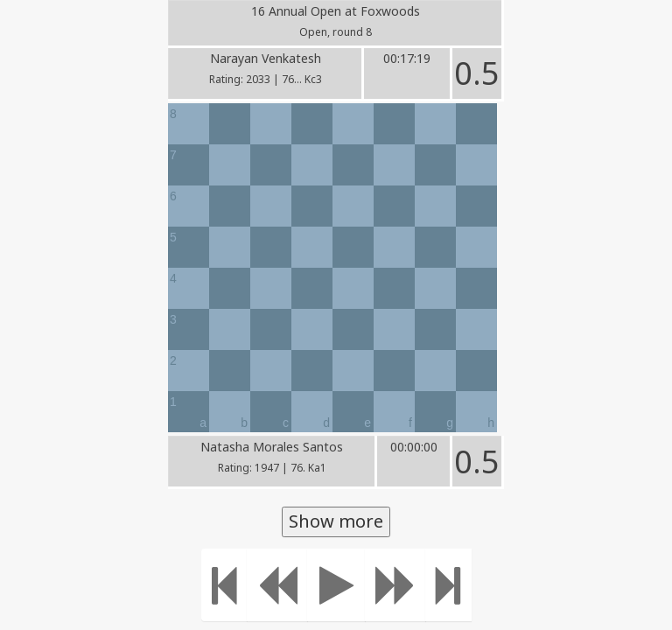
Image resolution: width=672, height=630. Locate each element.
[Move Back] (277, 585)
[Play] (336, 585)
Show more (336, 521)
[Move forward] (395, 585)
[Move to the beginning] (224, 585)
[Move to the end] (448, 585)
